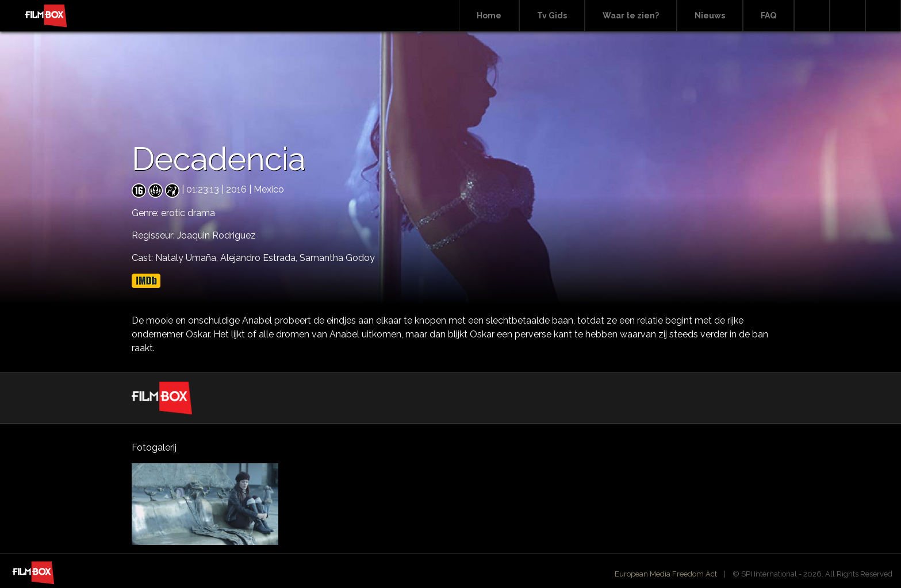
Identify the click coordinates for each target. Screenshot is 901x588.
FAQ (768, 16)
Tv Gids (552, 16)
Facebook (848, 16)
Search (812, 16)
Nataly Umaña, (188, 258)
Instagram (883, 16)
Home (489, 16)
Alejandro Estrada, (260, 258)
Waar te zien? (631, 16)
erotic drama (188, 213)
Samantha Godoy (337, 258)
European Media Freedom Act (666, 574)
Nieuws (710, 16)
